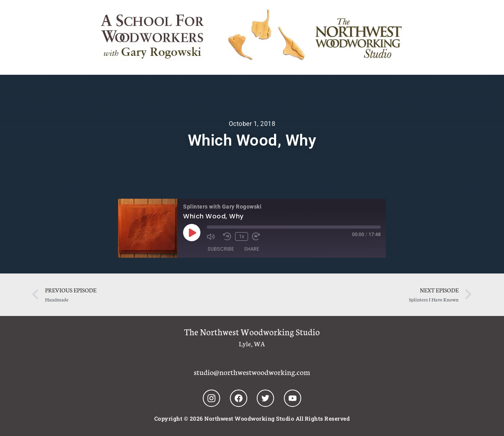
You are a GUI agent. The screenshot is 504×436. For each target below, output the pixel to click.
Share (252, 249)
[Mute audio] (213, 236)
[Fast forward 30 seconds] (258, 236)
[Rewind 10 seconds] (227, 236)
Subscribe (221, 249)
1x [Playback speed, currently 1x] (242, 236)
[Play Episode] (192, 233)
